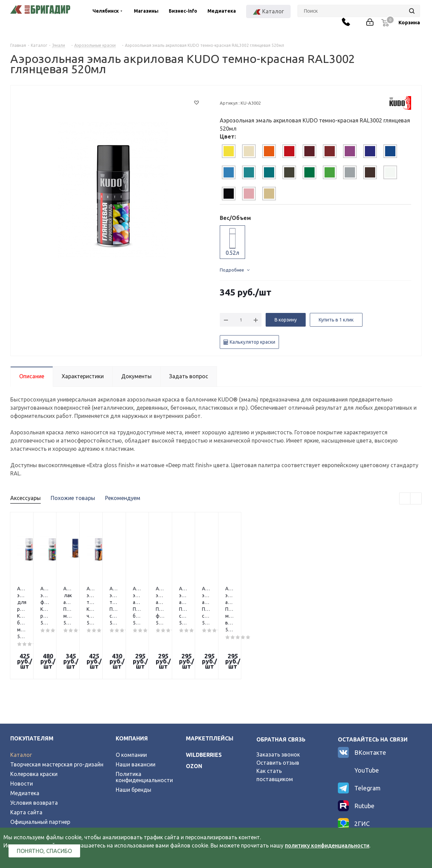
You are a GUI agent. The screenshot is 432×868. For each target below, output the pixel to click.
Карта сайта (26, 761)
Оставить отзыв (278, 711)
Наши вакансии (136, 713)
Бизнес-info (183, 11)
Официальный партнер (40, 771)
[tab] (229, 151)
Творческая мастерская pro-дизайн (57, 713)
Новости (22, 732)
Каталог (21, 703)
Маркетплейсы (210, 687)
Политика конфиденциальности (144, 726)
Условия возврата (34, 751)
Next (416, 499)
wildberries (204, 703)
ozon (194, 715)
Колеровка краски (34, 723)
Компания (132, 687)
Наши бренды (134, 738)
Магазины (146, 11)
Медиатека (222, 11)
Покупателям (32, 687)
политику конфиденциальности (327, 845)
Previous (405, 499)
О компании (131, 703)
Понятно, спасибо (44, 851)
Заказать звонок (278, 703)
